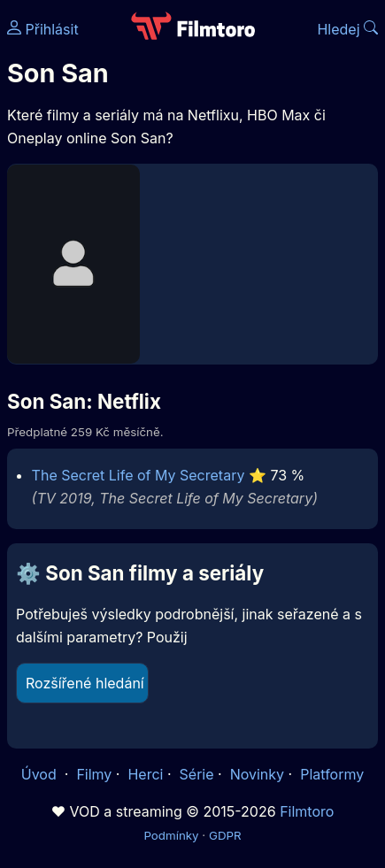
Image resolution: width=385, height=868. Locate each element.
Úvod (41, 774)
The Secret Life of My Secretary (139, 475)
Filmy (94, 774)
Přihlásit (43, 29)
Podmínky (171, 835)
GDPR (225, 835)
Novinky (257, 774)
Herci (145, 774)
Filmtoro (307, 811)
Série (197, 774)
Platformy (332, 774)
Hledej (347, 29)
